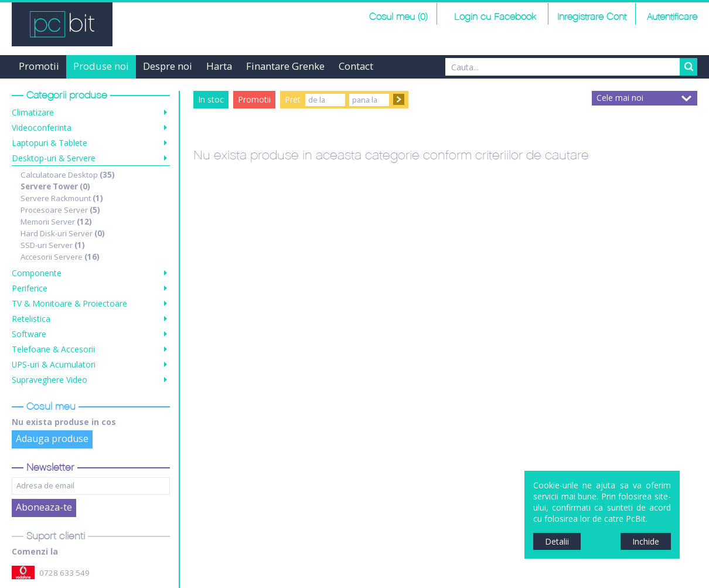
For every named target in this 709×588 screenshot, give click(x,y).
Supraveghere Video (50, 380)
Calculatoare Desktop (68, 175)
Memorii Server (56, 222)
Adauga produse (52, 439)
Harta (219, 66)
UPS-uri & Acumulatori (54, 364)
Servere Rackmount (62, 198)
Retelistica (31, 319)
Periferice (30, 288)
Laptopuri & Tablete (50, 143)
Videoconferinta (42, 128)
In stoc (211, 99)
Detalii (557, 541)
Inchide (646, 541)
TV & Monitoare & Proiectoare (69, 303)
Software (29, 334)
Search (688, 67)
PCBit (62, 24)
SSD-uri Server (53, 245)
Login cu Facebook (494, 17)
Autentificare (672, 17)
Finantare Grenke (285, 66)
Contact (356, 66)
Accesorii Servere (60, 257)
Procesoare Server (60, 210)
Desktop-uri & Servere (54, 158)
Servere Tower (55, 186)
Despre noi (168, 66)
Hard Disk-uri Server (63, 233)
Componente (37, 273)
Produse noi (101, 66)
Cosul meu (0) (398, 17)
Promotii (39, 66)
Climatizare (33, 112)
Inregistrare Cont (592, 17)
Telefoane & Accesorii (53, 349)
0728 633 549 (64, 573)
